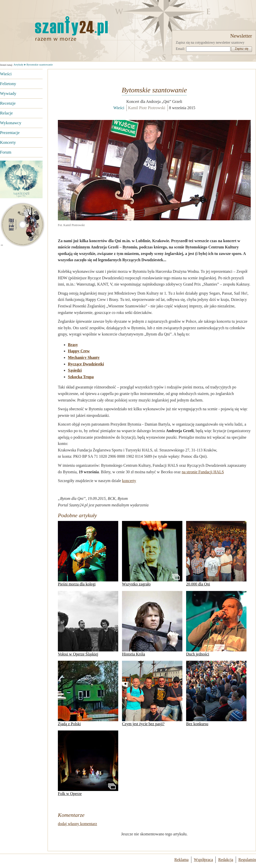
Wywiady (8, 93)
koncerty (129, 481)
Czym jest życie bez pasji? (152, 693)
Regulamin (247, 860)
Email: (180, 49)
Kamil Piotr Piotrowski (147, 108)
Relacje (6, 113)
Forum (6, 152)
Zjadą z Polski (88, 693)
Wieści (6, 74)
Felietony (8, 84)
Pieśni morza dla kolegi (88, 554)
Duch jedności (216, 624)
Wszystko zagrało (152, 554)
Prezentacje (10, 133)
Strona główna (46, 28)
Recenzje (8, 103)
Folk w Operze (88, 763)
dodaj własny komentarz (77, 824)
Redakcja (226, 860)
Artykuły (19, 64)
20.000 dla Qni (216, 554)
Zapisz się (241, 49)
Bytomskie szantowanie (40, 64)
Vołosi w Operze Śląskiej (88, 624)
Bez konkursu (216, 693)
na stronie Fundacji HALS (203, 472)
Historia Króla (152, 624)
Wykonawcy (11, 123)
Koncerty (8, 142)
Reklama (181, 860)
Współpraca (203, 860)
